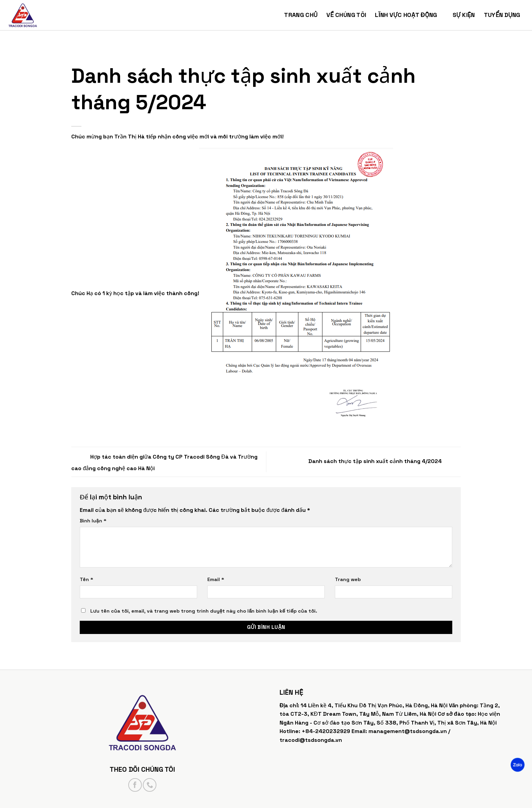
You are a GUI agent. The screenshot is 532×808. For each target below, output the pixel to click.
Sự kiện (464, 15)
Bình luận (93, 521)
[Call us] (150, 785)
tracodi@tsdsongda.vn (311, 740)
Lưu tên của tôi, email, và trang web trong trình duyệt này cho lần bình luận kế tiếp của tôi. (204, 611)
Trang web (348, 579)
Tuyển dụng (505, 15)
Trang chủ (301, 15)
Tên (87, 579)
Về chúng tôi (346, 15)
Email (216, 579)
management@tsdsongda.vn (408, 731)
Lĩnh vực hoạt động (409, 15)
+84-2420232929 (326, 731)
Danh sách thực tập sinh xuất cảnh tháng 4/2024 (385, 461)
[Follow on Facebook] (135, 785)
